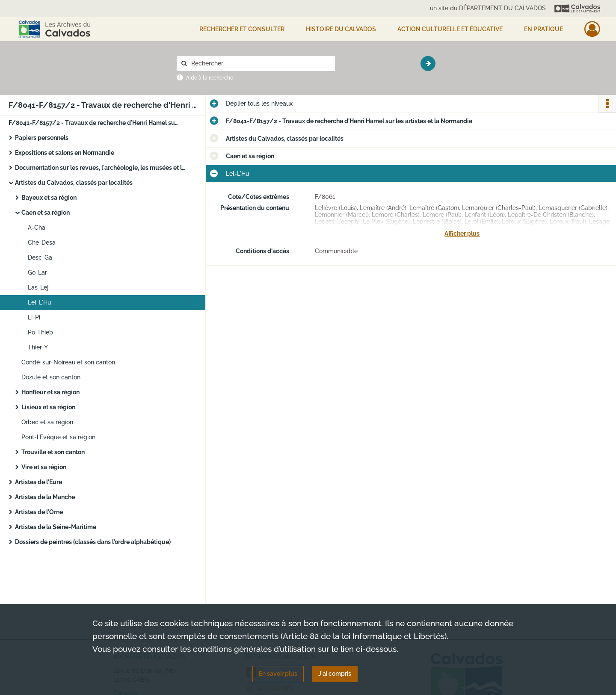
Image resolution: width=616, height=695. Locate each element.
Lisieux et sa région (48, 407)
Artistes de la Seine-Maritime (56, 527)
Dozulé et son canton (51, 377)
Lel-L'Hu (39, 302)
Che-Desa (42, 243)
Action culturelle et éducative (450, 29)
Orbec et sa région (47, 422)
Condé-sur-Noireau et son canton (68, 362)
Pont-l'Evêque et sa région (58, 437)
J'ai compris (335, 674)
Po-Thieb (40, 332)
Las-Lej (38, 287)
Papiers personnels (42, 138)
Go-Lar (37, 272)
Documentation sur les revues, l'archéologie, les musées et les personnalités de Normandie (101, 168)
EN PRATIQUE (543, 29)
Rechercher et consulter (242, 29)
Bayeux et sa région (49, 198)
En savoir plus (278, 674)
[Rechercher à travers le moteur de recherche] (260, 64)
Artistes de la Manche (45, 497)
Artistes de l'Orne (39, 512)
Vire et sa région (44, 467)
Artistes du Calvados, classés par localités (74, 183)
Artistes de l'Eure (38, 482)
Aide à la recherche (210, 78)
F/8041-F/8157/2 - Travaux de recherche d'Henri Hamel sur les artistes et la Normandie (94, 123)
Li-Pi (34, 317)
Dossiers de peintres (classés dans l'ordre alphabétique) (93, 542)
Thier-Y (38, 347)
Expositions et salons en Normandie (65, 153)
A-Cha (37, 228)
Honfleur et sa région (50, 392)
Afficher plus (462, 234)
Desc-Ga (40, 257)
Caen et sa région (46, 213)
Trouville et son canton (53, 452)
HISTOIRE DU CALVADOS (341, 29)
